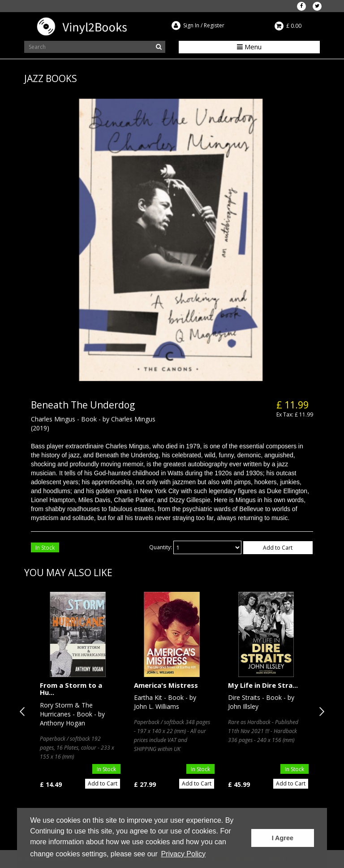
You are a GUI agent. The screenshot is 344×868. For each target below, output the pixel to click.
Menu (249, 47)
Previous (24, 712)
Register (214, 25)
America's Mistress (166, 685)
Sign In (191, 25)
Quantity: (161, 547)
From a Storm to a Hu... (71, 689)
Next (320, 712)
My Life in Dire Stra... (263, 685)
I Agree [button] (283, 838)
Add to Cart (278, 548)
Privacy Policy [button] (183, 854)
